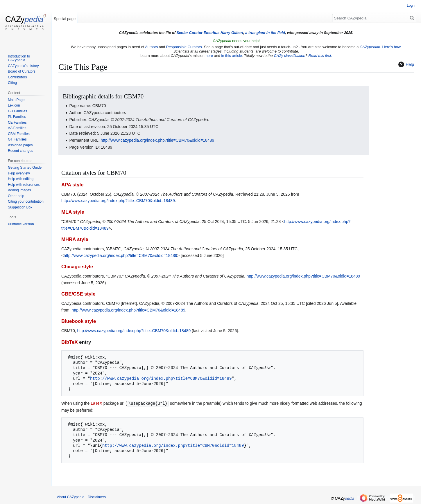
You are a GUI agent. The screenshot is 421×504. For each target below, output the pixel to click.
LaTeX (96, 403)
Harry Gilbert (232, 33)
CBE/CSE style (78, 294)
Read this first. (320, 56)
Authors (151, 47)
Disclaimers (97, 497)
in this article (231, 56)
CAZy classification (289, 56)
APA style (72, 185)
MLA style (73, 212)
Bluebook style (79, 321)
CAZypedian (370, 47)
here (209, 56)
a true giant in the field (265, 33)
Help (405, 64)
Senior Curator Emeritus (198, 33)
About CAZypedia (71, 497)
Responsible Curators (184, 47)
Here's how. (392, 47)
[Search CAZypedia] (374, 18)
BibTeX (70, 342)
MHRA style (75, 239)
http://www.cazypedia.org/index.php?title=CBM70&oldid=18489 (158, 140)
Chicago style (77, 267)
